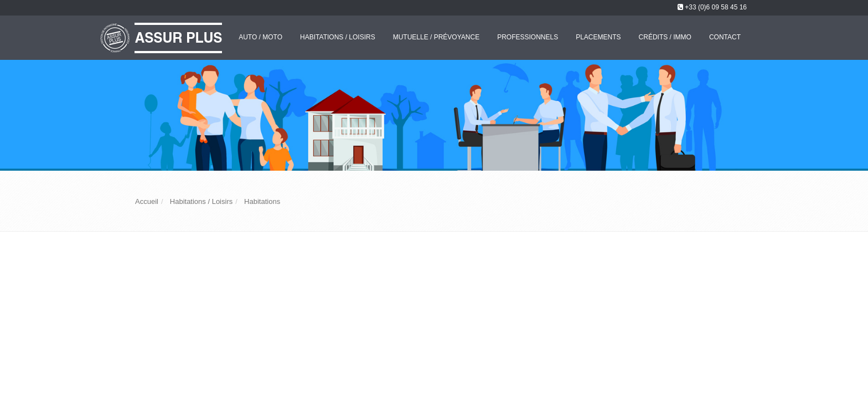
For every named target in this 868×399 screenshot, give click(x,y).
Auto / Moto (260, 37)
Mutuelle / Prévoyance (436, 37)
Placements (598, 37)
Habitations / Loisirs (338, 37)
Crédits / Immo (665, 37)
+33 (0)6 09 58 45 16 (716, 7)
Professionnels (528, 37)
